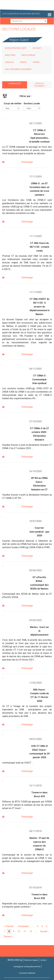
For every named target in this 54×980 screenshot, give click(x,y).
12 (32, 931)
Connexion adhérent (27, 973)
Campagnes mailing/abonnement (27, 967)
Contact (43, 960)
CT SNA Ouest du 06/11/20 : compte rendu (39, 247)
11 (26, 931)
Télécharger (27, 162)
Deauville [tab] (9, 62)
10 (20, 931)
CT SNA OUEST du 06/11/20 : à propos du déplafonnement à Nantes (39, 307)
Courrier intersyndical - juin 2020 (39, 532)
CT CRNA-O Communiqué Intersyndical (39, 379)
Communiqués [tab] (15, 84)
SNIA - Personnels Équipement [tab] (18, 69)
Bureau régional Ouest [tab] (16, 48)
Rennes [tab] (36, 62)
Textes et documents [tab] (39, 85)
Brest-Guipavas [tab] (28, 55)
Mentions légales (31, 960)
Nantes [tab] (23, 62)
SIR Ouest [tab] (37, 48)
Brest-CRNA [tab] (10, 55)
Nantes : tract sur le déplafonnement (39, 631)
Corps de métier (13, 104)
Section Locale (32, 104)
